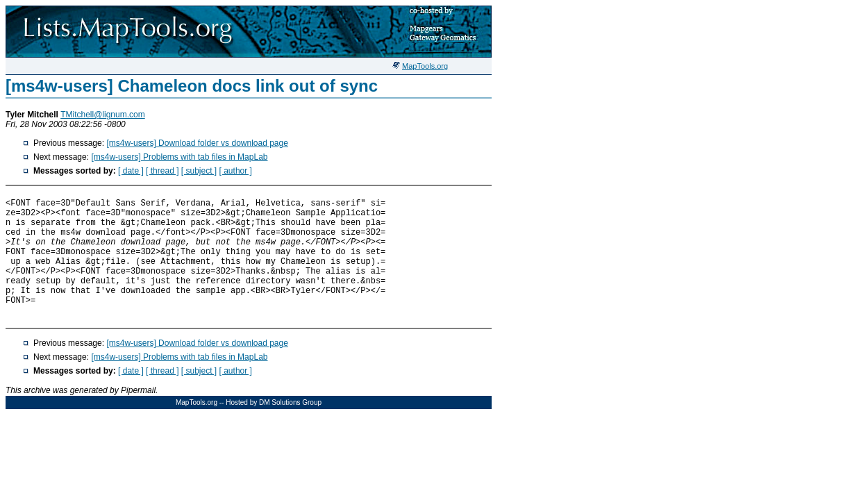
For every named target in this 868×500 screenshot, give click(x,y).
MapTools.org (425, 66)
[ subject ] (199, 171)
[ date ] (131, 171)
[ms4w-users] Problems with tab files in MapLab (179, 157)
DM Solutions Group (290, 402)
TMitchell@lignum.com (103, 115)
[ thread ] (162, 171)
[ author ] (236, 171)
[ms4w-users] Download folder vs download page (197, 143)
